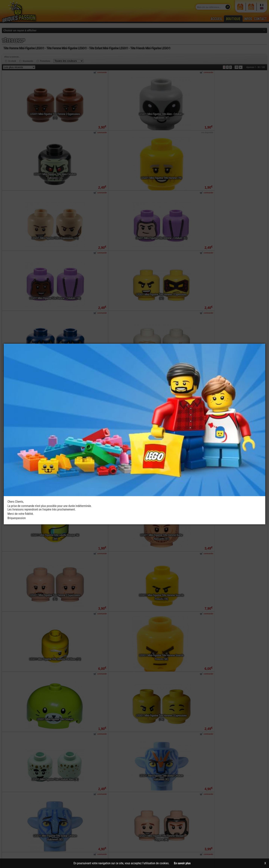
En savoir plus (182, 863)
